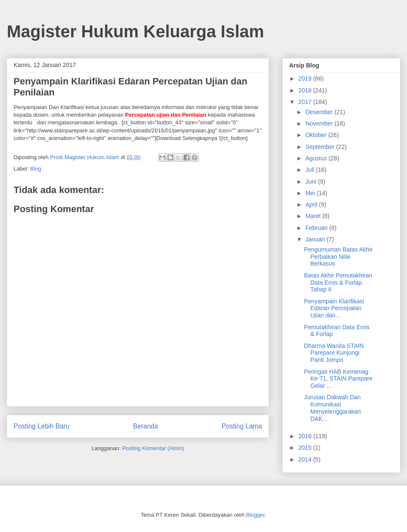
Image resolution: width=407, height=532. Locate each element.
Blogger (255, 515)
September (321, 147)
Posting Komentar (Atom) (153, 448)
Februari (317, 228)
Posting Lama (242, 426)
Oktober (317, 135)
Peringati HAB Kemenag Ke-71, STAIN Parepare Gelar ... (338, 379)
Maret (314, 216)
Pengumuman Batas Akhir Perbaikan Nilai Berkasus (338, 257)
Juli (311, 170)
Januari (316, 239)
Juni (312, 182)
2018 (306, 90)
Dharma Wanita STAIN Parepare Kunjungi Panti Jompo (334, 353)
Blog (36, 169)
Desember (320, 112)
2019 (306, 78)
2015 (306, 448)
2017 (306, 102)
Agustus (317, 158)
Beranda (146, 426)
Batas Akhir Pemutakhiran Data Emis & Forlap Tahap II (338, 283)
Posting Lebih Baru (42, 426)
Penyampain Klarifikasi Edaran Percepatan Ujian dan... (334, 308)
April (312, 204)
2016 (306, 436)
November (320, 123)
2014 (306, 459)
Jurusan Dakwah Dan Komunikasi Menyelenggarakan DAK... (332, 408)
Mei (311, 193)
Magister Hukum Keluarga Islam (135, 31)
